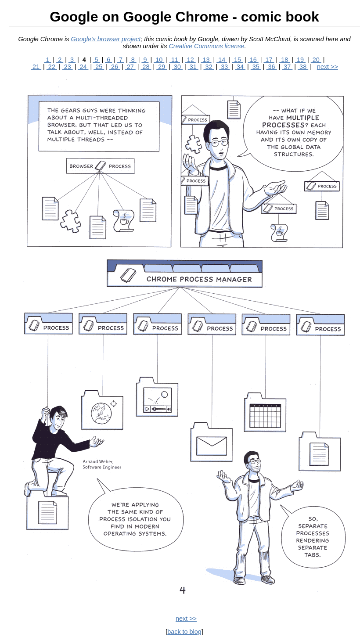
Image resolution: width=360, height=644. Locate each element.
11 (175, 60)
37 (287, 67)
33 (224, 67)
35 (256, 67)
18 (284, 60)
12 (191, 60)
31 (193, 67)
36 (272, 67)
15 (238, 60)
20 (316, 60)
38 (303, 67)
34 (240, 67)
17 (269, 60)
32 (209, 67)
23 (68, 67)
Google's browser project (106, 39)
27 (130, 67)
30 (177, 67)
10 (159, 60)
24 (83, 67)
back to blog (184, 632)
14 (222, 60)
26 (115, 67)
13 (206, 60)
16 (253, 60)
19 (300, 60)
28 (146, 67)
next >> (328, 67)
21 (36, 67)
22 (52, 67)
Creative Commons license (206, 46)
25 (99, 67)
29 (162, 67)
